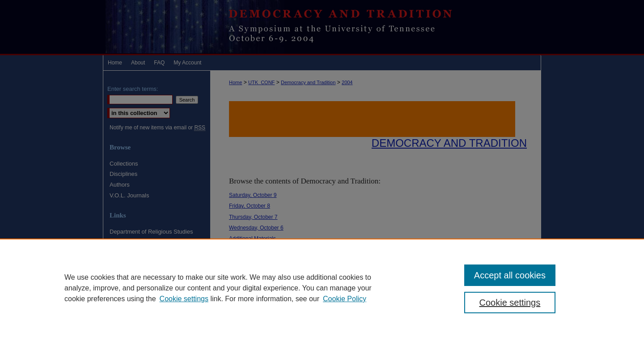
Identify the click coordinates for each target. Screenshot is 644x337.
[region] (322, 288)
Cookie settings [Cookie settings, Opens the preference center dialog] (510, 303)
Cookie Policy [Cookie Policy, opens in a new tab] (345, 299)
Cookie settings (184, 299)
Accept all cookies (510, 275)
